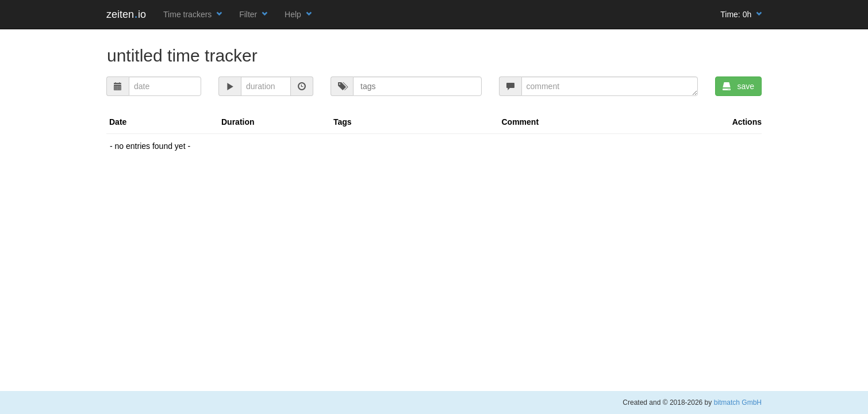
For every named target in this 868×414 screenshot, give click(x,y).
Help (298, 14)
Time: (741, 14)
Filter (253, 14)
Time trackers (193, 14)
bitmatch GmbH (738, 402)
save (738, 86)
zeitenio (126, 14)
